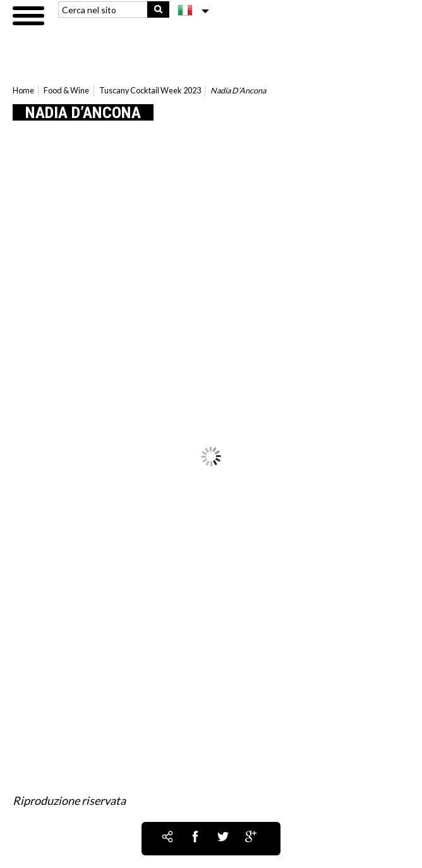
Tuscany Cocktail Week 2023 (150, 91)
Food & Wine (66, 91)
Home (23, 91)
